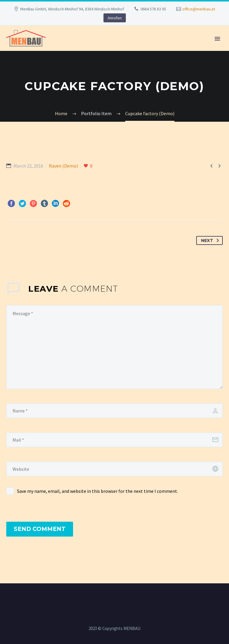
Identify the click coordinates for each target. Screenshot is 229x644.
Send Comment (40, 529)
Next (211, 240)
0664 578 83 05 (153, 9)
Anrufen (115, 18)
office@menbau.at (199, 9)
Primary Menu (217, 39)
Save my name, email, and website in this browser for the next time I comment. (98, 491)
